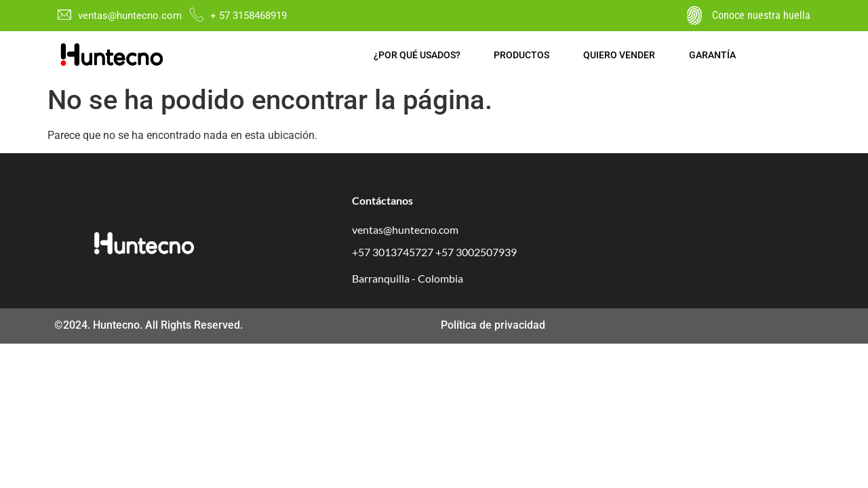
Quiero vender (620, 55)
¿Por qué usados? (417, 55)
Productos (522, 55)
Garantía (713, 55)
